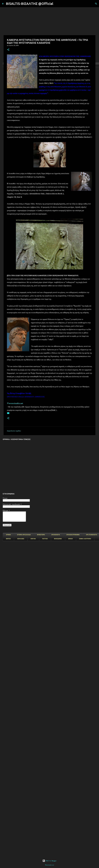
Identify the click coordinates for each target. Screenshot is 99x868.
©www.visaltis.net (15, 403)
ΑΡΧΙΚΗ (8, 535)
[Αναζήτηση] (56, 4)
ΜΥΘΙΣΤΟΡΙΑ (41, 535)
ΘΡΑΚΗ (70, 539)
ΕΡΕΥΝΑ (33, 539)
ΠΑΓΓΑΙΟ (45, 539)
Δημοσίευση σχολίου (14, 431)
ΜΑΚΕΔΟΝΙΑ (58, 539)
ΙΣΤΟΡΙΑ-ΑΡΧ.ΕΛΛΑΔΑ (24, 535)
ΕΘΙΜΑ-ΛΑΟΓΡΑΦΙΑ (85, 539)
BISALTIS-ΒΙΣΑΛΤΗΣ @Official (30, 4)
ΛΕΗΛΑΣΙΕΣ (21, 539)
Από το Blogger (50, 861)
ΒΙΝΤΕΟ (8, 539)
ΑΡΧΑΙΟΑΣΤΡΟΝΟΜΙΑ (73, 535)
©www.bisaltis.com (50, 865)
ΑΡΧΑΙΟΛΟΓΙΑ (56, 535)
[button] (8, 50)
